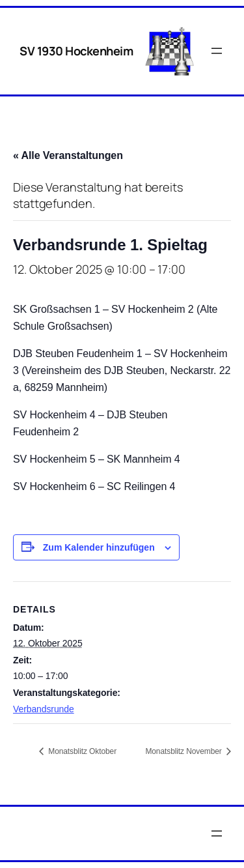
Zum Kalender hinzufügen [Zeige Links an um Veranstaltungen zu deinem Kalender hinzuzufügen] (99, 547)
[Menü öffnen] (217, 51)
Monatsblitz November (184, 751)
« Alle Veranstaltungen (68, 155)
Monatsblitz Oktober (81, 751)
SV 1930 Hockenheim (76, 51)
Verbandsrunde (44, 709)
